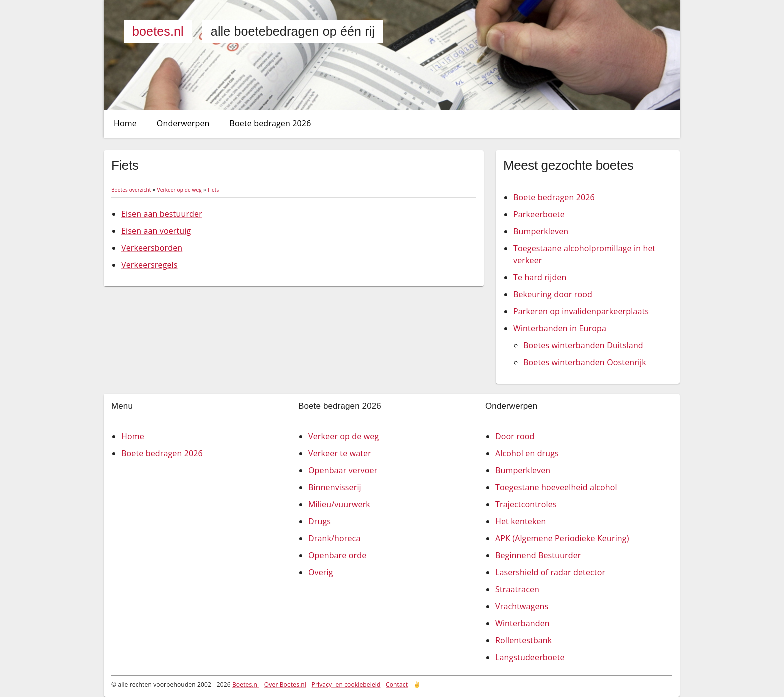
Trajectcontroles (526, 504)
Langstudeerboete (530, 657)
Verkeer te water (340, 453)
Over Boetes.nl (285, 685)
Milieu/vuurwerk (339, 504)
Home (125, 123)
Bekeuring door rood (553, 294)
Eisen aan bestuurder (162, 214)
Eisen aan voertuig (156, 231)
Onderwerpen (183, 123)
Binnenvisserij (335, 487)
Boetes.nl (158, 31)
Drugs (320, 521)
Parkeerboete (539, 214)
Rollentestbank (524, 640)
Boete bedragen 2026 (271, 123)
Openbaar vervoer (343, 470)
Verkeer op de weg (180, 190)
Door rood (515, 436)
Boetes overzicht (131, 190)
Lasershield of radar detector (550, 572)
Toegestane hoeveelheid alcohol (556, 487)
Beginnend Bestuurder (538, 555)
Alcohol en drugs (527, 453)
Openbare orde (337, 555)
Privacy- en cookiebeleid (346, 685)
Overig (321, 572)
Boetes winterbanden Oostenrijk (585, 362)
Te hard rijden (540, 277)
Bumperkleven (541, 231)
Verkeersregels (150, 265)
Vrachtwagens (522, 606)
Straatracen (517, 589)
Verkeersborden (152, 248)
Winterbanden (523, 623)
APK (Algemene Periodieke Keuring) (562, 538)
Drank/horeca (334, 538)
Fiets (213, 190)
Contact (397, 685)
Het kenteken (521, 521)
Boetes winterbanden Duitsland (583, 345)
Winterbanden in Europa (560, 328)
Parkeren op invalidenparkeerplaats (581, 311)
